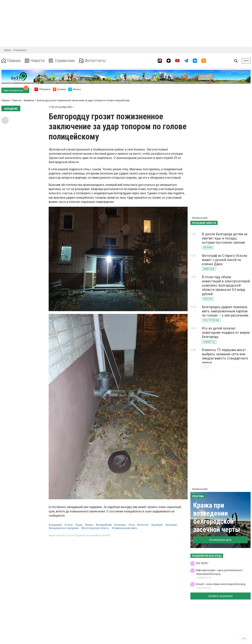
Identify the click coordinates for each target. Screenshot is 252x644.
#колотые (143, 525)
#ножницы (120, 525)
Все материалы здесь (221, 540)
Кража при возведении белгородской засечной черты (217, 517)
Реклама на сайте (200, 218)
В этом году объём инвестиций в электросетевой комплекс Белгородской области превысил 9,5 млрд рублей (226, 285)
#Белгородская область (95, 528)
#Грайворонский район (124, 528)
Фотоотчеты (92, 61)
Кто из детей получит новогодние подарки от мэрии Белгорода (226, 333)
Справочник (62, 61)
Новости (35, 61)
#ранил (89, 525)
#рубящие (157, 525)
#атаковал (171, 525)
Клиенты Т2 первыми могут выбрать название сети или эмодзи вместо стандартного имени (225, 356)
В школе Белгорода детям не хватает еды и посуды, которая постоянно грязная (225, 238)
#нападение (55, 525)
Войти (246, 61)
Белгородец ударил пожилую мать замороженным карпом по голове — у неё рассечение (225, 311)
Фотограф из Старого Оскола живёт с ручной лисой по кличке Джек (224, 260)
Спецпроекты (20, 50)
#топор (69, 525)
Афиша (8, 50)
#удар (79, 525)
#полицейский (104, 525)
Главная (11, 61)
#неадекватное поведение (64, 528)
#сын (132, 525)
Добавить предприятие (221, 596)
